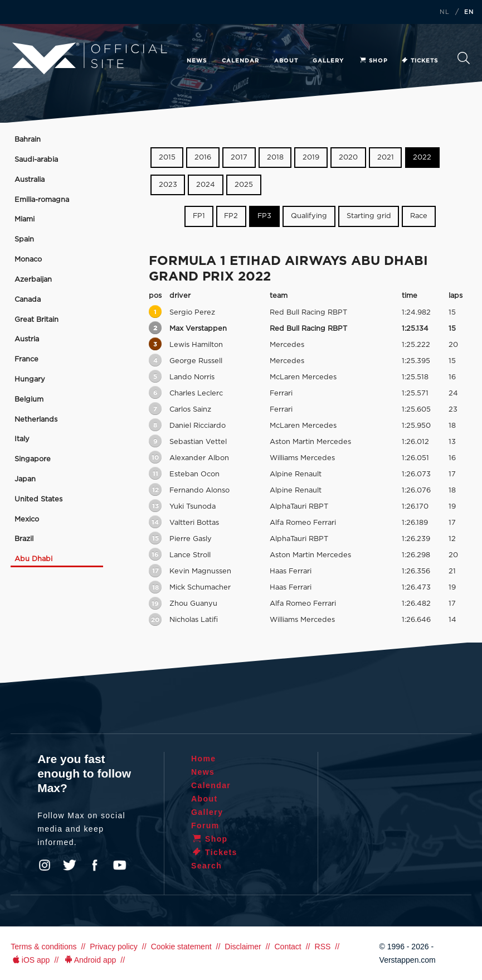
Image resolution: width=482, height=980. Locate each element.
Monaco (28, 260)
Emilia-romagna (42, 200)
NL (445, 12)
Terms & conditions (43, 947)
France (26, 359)
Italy (22, 439)
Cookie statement (181, 947)
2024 (206, 185)
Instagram (45, 865)
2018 (275, 158)
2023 (168, 185)
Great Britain (36, 320)
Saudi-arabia (36, 160)
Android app (89, 960)
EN (469, 12)
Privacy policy (114, 947)
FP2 (231, 216)
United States (38, 499)
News (197, 61)
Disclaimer (243, 947)
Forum (205, 825)
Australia (30, 180)
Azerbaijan (33, 280)
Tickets (419, 61)
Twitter (70, 865)
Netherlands (36, 420)
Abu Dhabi (33, 559)
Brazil (24, 539)
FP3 (264, 216)
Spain (24, 240)
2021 (386, 158)
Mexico (27, 520)
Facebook (95, 865)
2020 (348, 158)
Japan (25, 479)
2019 (311, 158)
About (286, 61)
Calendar (240, 61)
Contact (288, 947)
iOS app (30, 960)
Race (419, 216)
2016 (203, 158)
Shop (373, 61)
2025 (244, 185)
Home (204, 759)
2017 (239, 158)
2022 (422, 158)
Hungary (30, 380)
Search (464, 58)
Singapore (33, 459)
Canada (28, 300)
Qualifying (309, 216)
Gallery (328, 61)
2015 (167, 158)
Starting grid (369, 216)
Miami (25, 219)
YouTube (120, 865)
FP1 (199, 216)
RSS (323, 947)
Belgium (29, 400)
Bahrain (28, 140)
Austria (27, 339)
